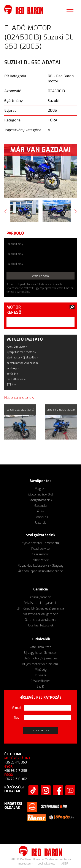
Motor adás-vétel (41, 494)
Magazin (40, 489)
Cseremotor (41, 554)
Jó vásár (40, 675)
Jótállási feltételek (41, 625)
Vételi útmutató (40, 647)
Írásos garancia (40, 597)
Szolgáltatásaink (40, 500)
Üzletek (40, 523)
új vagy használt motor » (21, 352)
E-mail (17, 708)
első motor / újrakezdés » (22, 358)
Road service (40, 549)
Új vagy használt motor (41, 653)
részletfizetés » (16, 379)
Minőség (41, 670)
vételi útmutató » (17, 347)
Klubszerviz (41, 560)
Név (17, 718)
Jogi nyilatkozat (48, 864)
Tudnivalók (40, 517)
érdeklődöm (40, 276)
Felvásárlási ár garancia (40, 603)
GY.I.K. (40, 687)
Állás (40, 511)
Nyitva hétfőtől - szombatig (40, 543)
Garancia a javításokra (40, 620)
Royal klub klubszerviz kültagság (40, 566)
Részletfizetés (40, 681)
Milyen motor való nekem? (40, 664)
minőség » (13, 368)
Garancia (40, 506)
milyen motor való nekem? (23, 363)
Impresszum (26, 864)
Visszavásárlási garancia (41, 614)
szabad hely (15, 244)
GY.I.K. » (11, 385)
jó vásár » (12, 374)
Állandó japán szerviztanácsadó (41, 571)
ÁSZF (65, 864)
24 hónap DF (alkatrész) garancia (41, 609)
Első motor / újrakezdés (41, 658)
